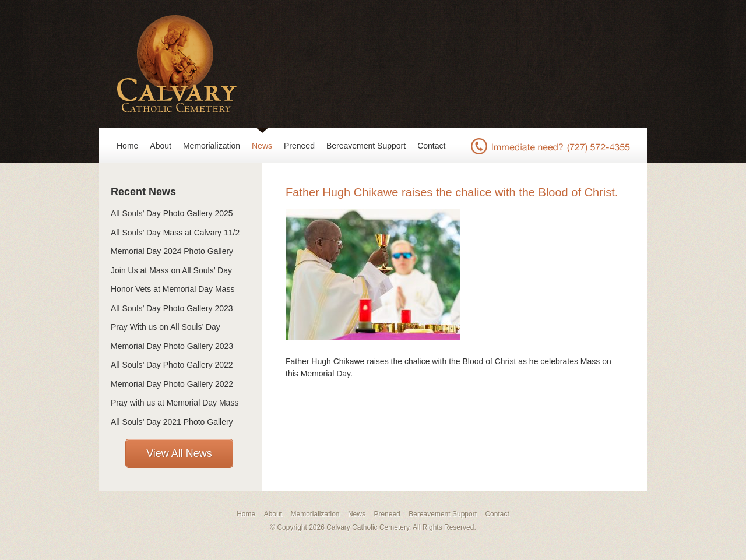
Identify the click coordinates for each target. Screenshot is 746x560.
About (161, 146)
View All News (179, 453)
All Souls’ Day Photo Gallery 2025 (172, 213)
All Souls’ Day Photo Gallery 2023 (172, 308)
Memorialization (212, 146)
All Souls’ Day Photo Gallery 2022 (172, 365)
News (262, 146)
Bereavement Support (366, 146)
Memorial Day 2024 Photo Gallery (172, 251)
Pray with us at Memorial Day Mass (175, 403)
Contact (431, 146)
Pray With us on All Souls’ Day (166, 327)
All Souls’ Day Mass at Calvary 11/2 (175, 233)
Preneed (299, 146)
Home (127, 146)
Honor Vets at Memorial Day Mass (173, 289)
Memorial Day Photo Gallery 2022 (172, 384)
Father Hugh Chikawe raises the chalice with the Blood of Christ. (452, 192)
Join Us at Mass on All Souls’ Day (171, 270)
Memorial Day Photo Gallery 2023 (172, 346)
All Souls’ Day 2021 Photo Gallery (172, 422)
